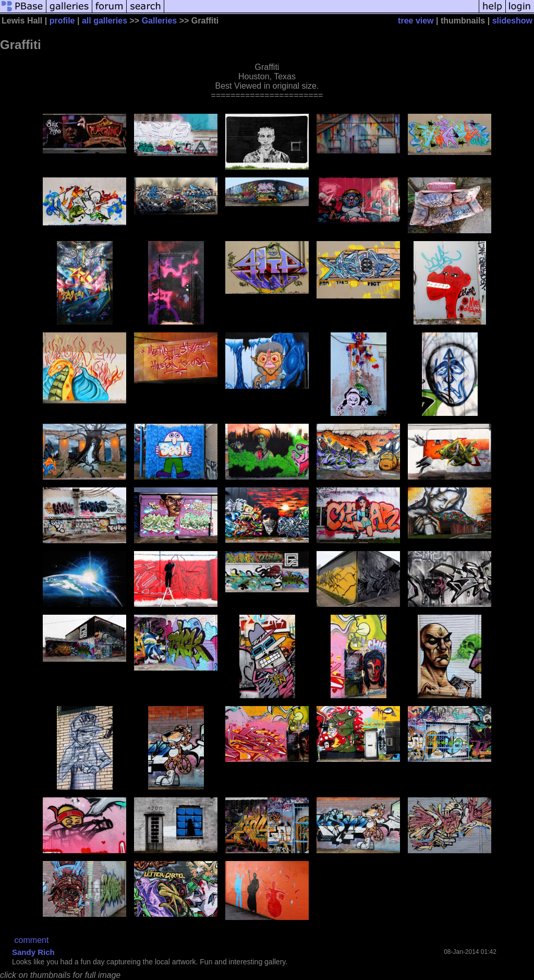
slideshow (512, 21)
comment (32, 940)
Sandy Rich (33, 952)
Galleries (160, 21)
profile (62, 21)
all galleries (105, 21)
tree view (416, 21)
